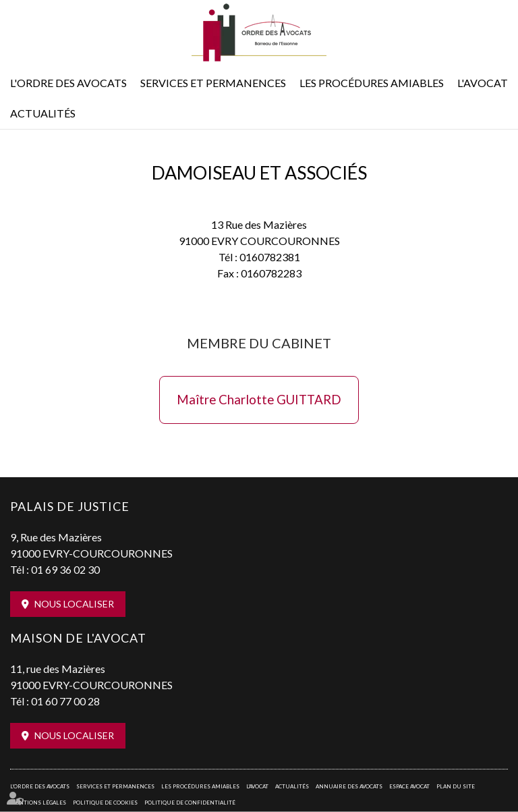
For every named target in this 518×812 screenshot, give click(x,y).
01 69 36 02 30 (65, 569)
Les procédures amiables (372, 83)
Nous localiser (74, 604)
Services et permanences (213, 83)
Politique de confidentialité (190, 803)
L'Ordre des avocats (68, 83)
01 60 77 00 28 (65, 701)
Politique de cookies (105, 803)
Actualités (43, 113)
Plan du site (456, 786)
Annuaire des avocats (349, 786)
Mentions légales (38, 803)
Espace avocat (409, 786)
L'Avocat (483, 83)
